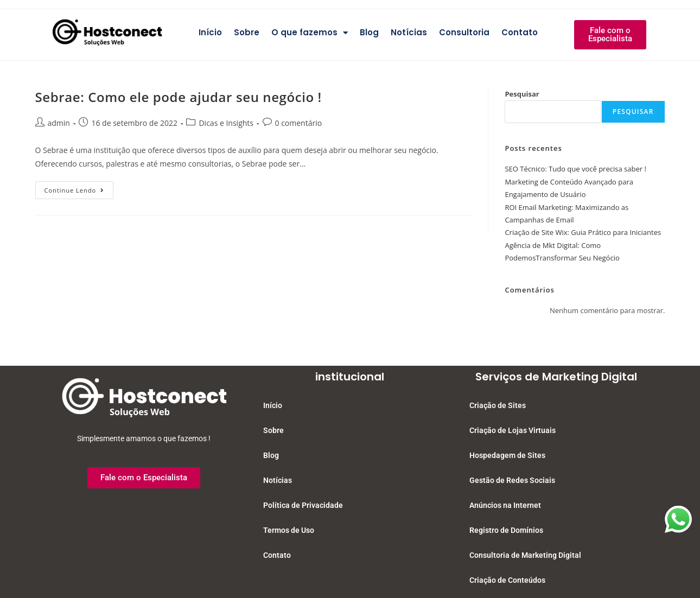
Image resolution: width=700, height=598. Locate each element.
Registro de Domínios (506, 530)
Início (210, 32)
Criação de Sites (498, 405)
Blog (369, 32)
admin (59, 123)
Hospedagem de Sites (507, 455)
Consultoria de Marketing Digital (525, 555)
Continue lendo (79, 188)
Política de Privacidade (303, 505)
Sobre (247, 32)
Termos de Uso (289, 530)
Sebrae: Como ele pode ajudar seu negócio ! (179, 97)
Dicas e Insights (226, 123)
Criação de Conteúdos (507, 580)
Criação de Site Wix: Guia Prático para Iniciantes (583, 232)
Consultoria (464, 32)
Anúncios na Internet (505, 505)
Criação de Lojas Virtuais (513, 430)
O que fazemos (310, 33)
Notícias (409, 32)
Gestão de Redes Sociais (512, 480)
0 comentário (299, 123)
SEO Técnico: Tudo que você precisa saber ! (575, 169)
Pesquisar (522, 94)
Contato (520, 32)
